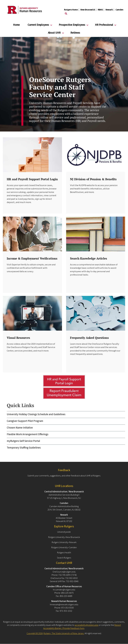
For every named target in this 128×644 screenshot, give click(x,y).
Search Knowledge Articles (88, 258)
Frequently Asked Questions (89, 338)
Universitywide (64, 532)
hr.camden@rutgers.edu (64, 590)
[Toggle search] (66, 14)
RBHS (100, 10)
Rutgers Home (71, 10)
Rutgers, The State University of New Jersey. (64, 633)
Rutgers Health (64, 553)
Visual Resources (18, 338)
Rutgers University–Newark (64, 542)
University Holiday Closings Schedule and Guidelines (36, 414)
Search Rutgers (64, 558)
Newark (109, 10)
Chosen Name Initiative (20, 428)
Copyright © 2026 (35, 633)
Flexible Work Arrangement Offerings (28, 434)
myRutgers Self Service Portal (23, 441)
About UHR (54, 34)
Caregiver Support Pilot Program (25, 421)
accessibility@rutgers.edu (87, 625)
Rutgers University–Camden (64, 547)
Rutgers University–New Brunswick (64, 537)
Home (16, 25)
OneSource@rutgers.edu (64, 572)
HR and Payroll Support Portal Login (32, 179)
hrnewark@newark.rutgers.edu (64, 605)
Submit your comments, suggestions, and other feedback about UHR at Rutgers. (64, 476)
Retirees (75, 33)
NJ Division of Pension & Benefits (93, 179)
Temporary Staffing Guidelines (24, 448)
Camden (119, 10)
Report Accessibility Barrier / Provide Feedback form (82, 627)
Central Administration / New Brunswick (64, 492)
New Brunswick (88, 10)
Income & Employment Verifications (32, 258)
